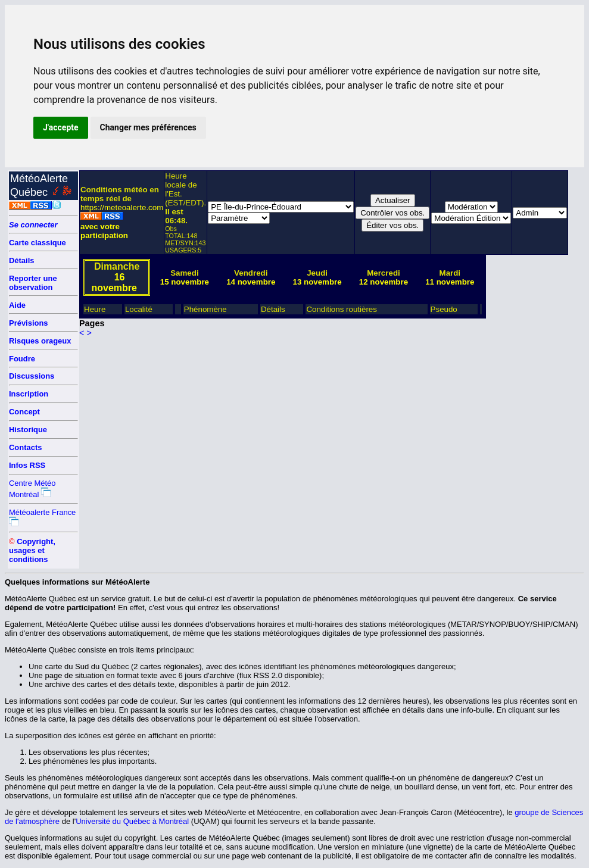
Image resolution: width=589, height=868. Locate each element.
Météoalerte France (42, 512)
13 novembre (317, 282)
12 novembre (384, 282)
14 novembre (251, 282)
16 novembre (114, 282)
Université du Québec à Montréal (132, 821)
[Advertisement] (534, 349)
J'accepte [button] (61, 127)
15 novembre (185, 282)
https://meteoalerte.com (122, 207)
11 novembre (450, 282)
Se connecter (33, 225)
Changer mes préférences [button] (148, 127)
